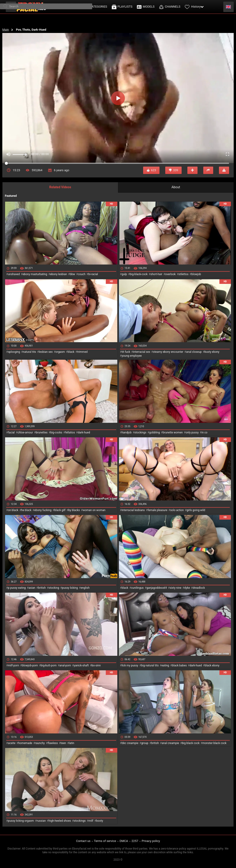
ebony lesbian (59, 274)
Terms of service (105, 841)
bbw (72, 274)
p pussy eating (17, 588)
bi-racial (93, 274)
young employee (132, 356)
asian (32, 588)
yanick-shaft (81, 665)
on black (13, 510)
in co (204, 433)
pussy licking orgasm (21, 821)
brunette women (173, 433)
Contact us (83, 841)
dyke (187, 588)
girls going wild (196, 510)
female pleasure (158, 510)
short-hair (156, 274)
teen (63, 743)
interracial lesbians (133, 510)
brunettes (42, 433)
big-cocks (56, 433)
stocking (54, 588)
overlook (171, 274)
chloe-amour (25, 433)
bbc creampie (130, 743)
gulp (124, 274)
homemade (25, 743)
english (85, 588)
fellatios (70, 433)
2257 (135, 841)
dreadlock (199, 588)
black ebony (212, 665)
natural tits (29, 352)
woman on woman (94, 510)
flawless (53, 743)
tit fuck (126, 352)
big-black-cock (139, 274)
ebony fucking (43, 510)
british (42, 588)
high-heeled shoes (60, 821)
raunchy (40, 743)
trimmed (82, 352)
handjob (127, 433)
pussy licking (70, 588)
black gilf (60, 510)
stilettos (184, 274)
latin (72, 743)
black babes (179, 665)
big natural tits (150, 665)
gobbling (154, 433)
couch (82, 274)
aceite (12, 743)
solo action (177, 510)
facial (11, 433)
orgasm (60, 352)
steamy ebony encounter (168, 352)
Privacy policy (151, 841)
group (145, 743)
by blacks (74, 510)
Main (6, 30)
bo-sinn (96, 665)
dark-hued (84, 433)
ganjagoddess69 (157, 588)
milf (91, 821)
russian (41, 821)
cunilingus (137, 588)
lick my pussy (130, 665)
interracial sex (142, 352)
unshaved (14, 274)
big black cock (191, 743)
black (71, 352)
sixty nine (176, 588)
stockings (140, 433)
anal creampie (170, 743)
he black (26, 510)
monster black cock (214, 743)
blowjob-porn (30, 665)
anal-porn (65, 665)
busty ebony (212, 352)
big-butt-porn (49, 665)
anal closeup (194, 352)
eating (165, 665)
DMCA (124, 841)
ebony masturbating (35, 274)
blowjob (196, 274)
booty (100, 821)
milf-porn (13, 665)
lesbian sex (46, 352)
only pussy (192, 433)
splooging (14, 352)
